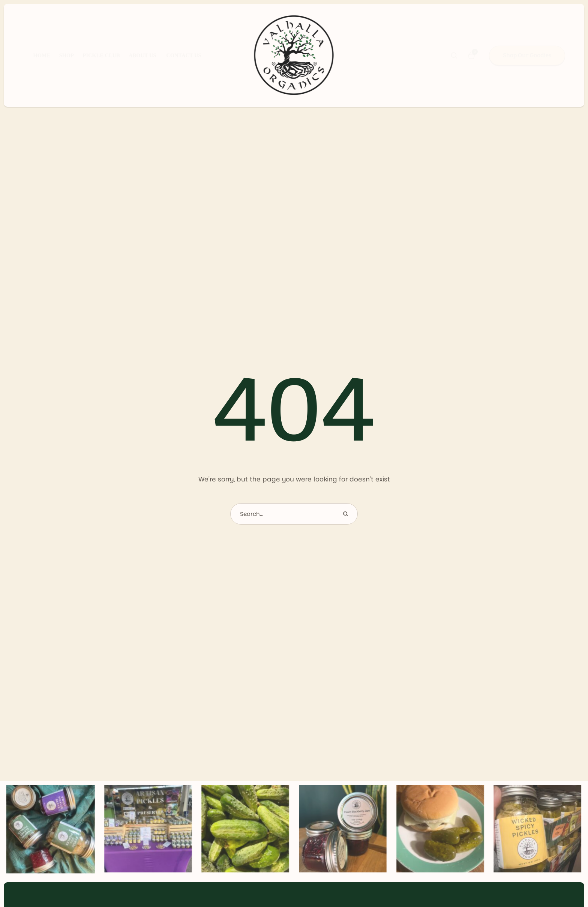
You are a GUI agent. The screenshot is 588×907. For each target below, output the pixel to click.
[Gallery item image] (51, 832)
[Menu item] (32, 55)
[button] (454, 55)
